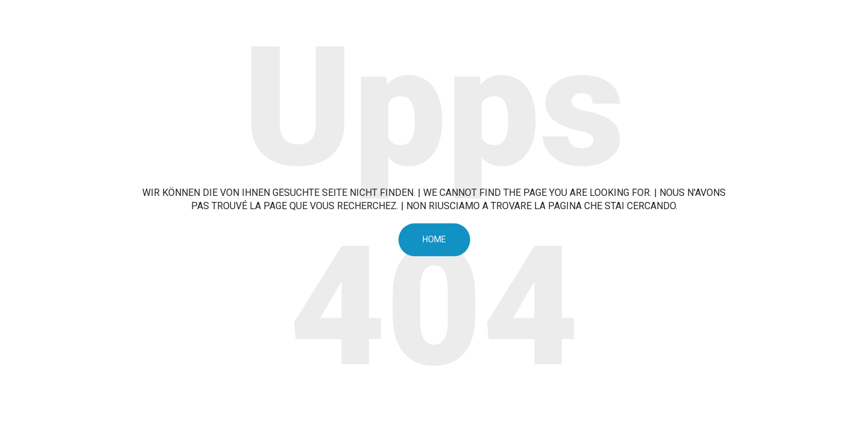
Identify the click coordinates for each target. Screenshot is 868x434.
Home (434, 239)
